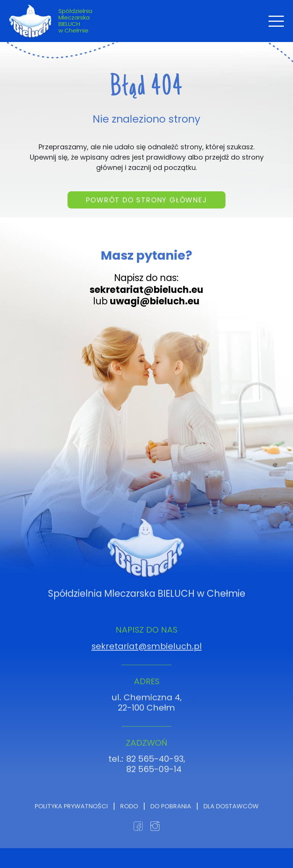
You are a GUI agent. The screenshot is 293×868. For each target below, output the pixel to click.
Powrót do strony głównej (146, 205)
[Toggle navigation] (276, 21)
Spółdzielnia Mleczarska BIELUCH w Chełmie (75, 21)
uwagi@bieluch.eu (155, 301)
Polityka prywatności (71, 824)
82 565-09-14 (154, 787)
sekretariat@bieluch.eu (146, 290)
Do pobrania (171, 824)
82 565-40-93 (155, 777)
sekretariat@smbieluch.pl (147, 664)
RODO (129, 824)
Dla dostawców (231, 824)
